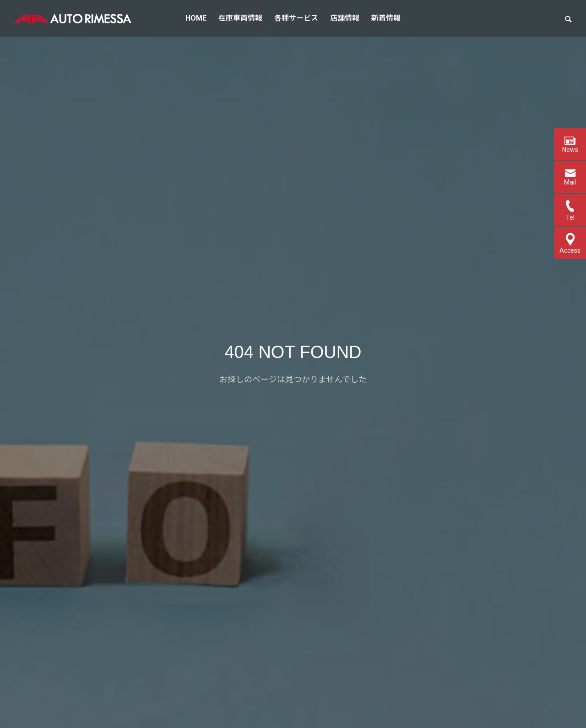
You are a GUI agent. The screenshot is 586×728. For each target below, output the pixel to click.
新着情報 (386, 18)
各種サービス (296, 18)
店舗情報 (345, 18)
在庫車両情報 (240, 18)
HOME (196, 18)
